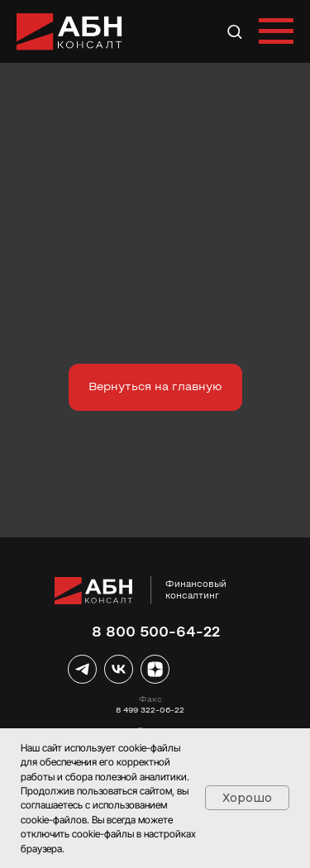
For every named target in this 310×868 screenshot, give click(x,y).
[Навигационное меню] (276, 31)
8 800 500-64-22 (156, 633)
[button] (234, 31)
